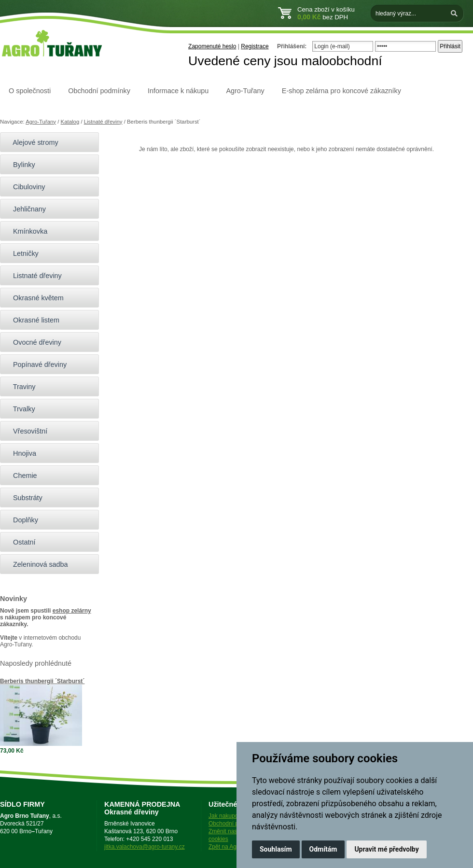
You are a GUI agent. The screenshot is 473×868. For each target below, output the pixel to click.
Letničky (22, 253)
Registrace (255, 46)
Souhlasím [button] (276, 849)
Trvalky (20, 409)
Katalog (70, 122)
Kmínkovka (26, 231)
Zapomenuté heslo (212, 46)
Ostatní (20, 542)
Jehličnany (25, 209)
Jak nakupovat (227, 816)
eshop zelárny (72, 611)
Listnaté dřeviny (103, 122)
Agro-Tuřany (245, 91)
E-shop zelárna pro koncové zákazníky (341, 91)
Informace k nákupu (178, 91)
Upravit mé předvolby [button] (386, 849)
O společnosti (30, 91)
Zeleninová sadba (36, 564)
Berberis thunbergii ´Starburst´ (42, 681)
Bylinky (20, 165)
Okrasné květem (34, 298)
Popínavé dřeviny (36, 364)
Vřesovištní (26, 431)
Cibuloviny (25, 187)
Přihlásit (450, 46)
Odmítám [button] (323, 849)
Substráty (24, 498)
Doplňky (21, 520)
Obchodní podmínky (99, 91)
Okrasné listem (32, 320)
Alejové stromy (32, 142)
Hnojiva (21, 453)
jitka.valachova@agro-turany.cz (145, 847)
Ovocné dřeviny (33, 342)
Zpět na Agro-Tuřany (235, 847)
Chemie (21, 476)
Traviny (20, 387)
